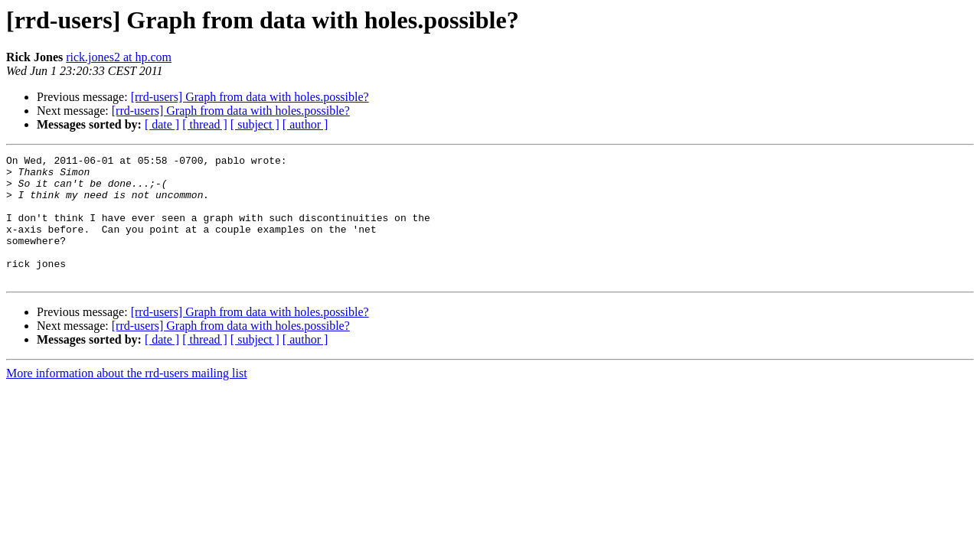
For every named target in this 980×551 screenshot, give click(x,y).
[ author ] (305, 124)
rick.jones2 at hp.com (119, 57)
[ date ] (162, 124)
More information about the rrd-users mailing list (127, 398)
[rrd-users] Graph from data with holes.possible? (250, 97)
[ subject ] (255, 124)
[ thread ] (205, 124)
